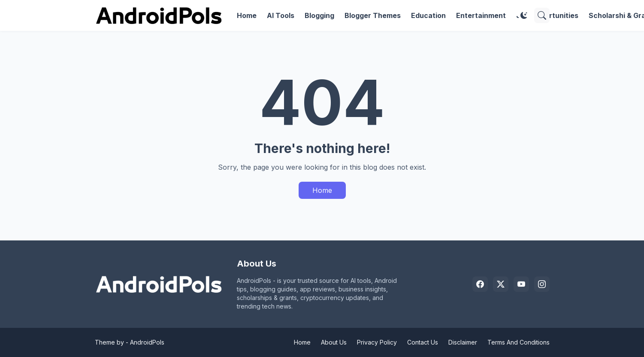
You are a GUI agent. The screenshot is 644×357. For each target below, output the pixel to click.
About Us (334, 342)
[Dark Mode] (524, 15)
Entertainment (481, 15)
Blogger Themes (373, 15)
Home (247, 15)
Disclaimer (463, 342)
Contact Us (423, 342)
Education (428, 15)
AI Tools (281, 15)
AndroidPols (147, 342)
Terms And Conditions (519, 342)
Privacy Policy (377, 342)
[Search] (542, 15)
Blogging (319, 15)
